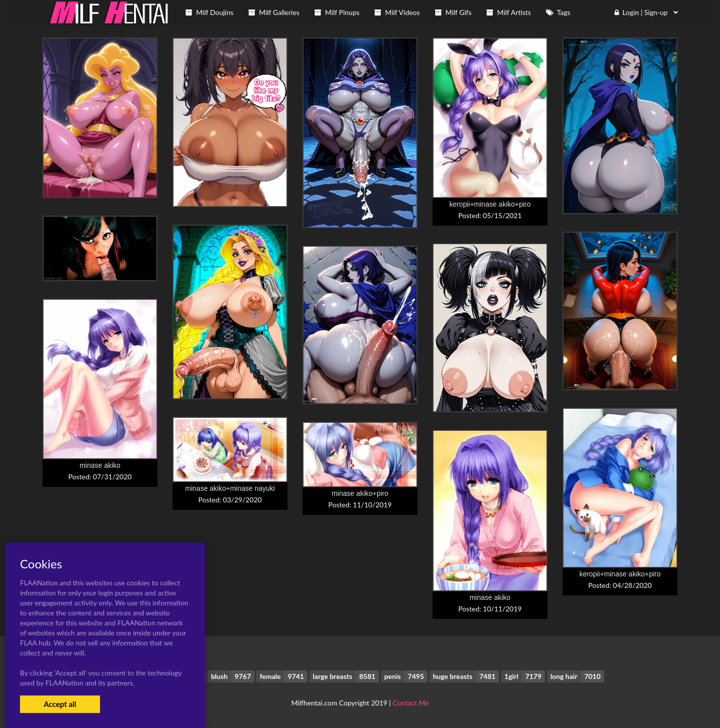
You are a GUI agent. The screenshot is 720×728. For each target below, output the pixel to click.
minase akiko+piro (360, 493)
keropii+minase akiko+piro (490, 204)
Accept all (60, 704)
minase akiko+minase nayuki (230, 488)
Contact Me (410, 703)
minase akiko (100, 465)
